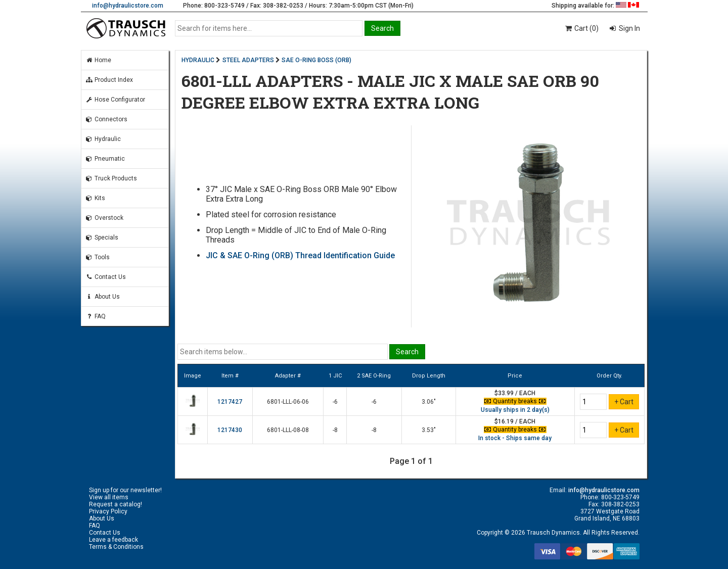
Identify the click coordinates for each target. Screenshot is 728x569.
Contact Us (106, 277)
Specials (102, 238)
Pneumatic (105, 159)
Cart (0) (581, 28)
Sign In (629, 28)
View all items (109, 497)
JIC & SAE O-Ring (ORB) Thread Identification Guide (300, 255)
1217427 (230, 402)
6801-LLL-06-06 (288, 402)
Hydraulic (103, 139)
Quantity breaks (515, 401)
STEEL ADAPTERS (248, 60)
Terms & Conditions (116, 547)
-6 (335, 402)
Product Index (109, 80)
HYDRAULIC (198, 60)
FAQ (96, 316)
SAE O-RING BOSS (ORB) (316, 60)
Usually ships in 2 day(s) (515, 410)
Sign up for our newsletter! (125, 490)
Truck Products (111, 178)
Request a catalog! (116, 504)
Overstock (104, 218)
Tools (98, 257)
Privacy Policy (108, 511)
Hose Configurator (115, 100)
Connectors (106, 119)
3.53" (429, 430)
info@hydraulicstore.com (128, 6)
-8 (335, 430)
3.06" (429, 402)
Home (98, 60)
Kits (95, 198)
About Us (103, 297)
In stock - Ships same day (515, 438)
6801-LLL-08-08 (288, 430)
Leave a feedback (113, 540)
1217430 (230, 430)
